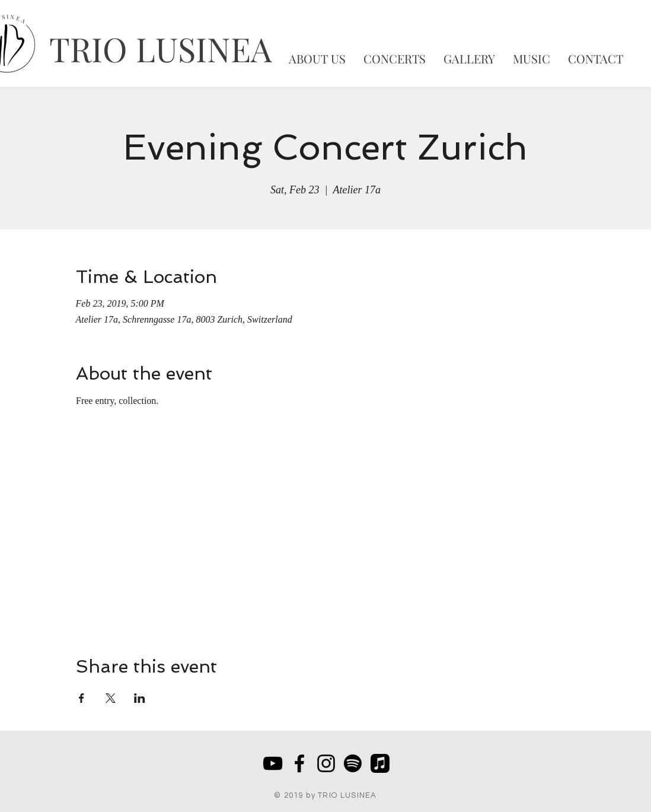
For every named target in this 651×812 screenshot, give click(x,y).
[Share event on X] (111, 698)
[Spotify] (353, 763)
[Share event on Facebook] (82, 698)
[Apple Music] (380, 763)
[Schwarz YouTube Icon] (273, 763)
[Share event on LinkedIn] (140, 698)
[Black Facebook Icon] (299, 763)
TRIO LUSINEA (160, 48)
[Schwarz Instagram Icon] (326, 763)
